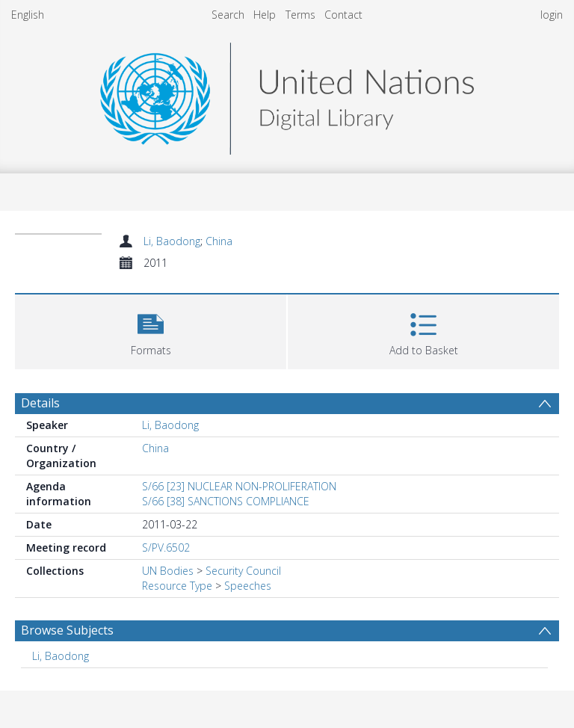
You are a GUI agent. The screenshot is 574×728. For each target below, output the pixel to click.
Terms (300, 15)
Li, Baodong (172, 241)
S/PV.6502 (166, 547)
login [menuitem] (552, 15)
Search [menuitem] (228, 15)
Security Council (243, 571)
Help (265, 15)
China (219, 241)
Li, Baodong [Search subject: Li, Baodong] (61, 656)
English (28, 15)
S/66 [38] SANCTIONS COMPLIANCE (226, 501)
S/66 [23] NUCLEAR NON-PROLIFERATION (239, 486)
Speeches (248, 586)
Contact (343, 15)
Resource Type (177, 586)
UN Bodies (168, 571)
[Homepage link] (287, 95)
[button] (151, 330)
